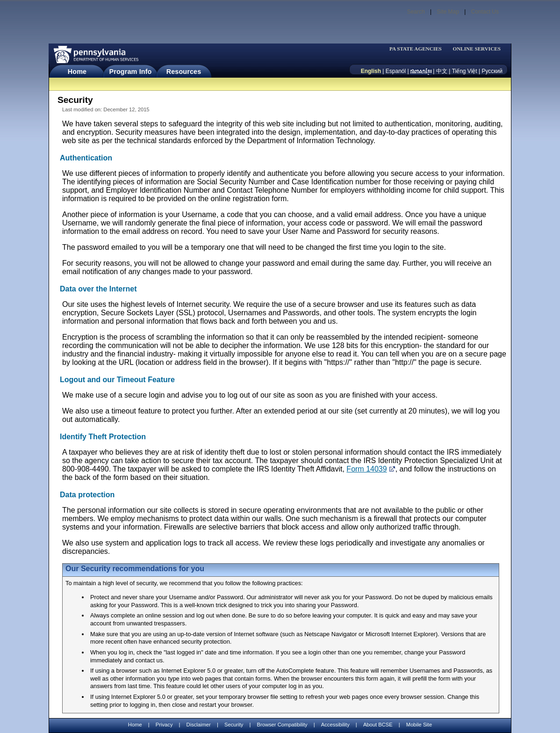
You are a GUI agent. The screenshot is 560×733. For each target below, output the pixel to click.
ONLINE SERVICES (477, 49)
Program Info (131, 72)
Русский (492, 71)
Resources (184, 72)
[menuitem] (418, 49)
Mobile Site (419, 725)
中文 (442, 71)
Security (234, 725)
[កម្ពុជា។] (421, 71)
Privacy (164, 725)
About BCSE (378, 725)
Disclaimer (199, 725)
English (371, 71)
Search (416, 12)
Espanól (396, 71)
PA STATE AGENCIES (416, 49)
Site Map (448, 12)
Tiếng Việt (465, 71)
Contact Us (485, 12)
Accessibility (335, 725)
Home (77, 72)
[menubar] (418, 49)
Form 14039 (366, 469)
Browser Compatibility (282, 725)
